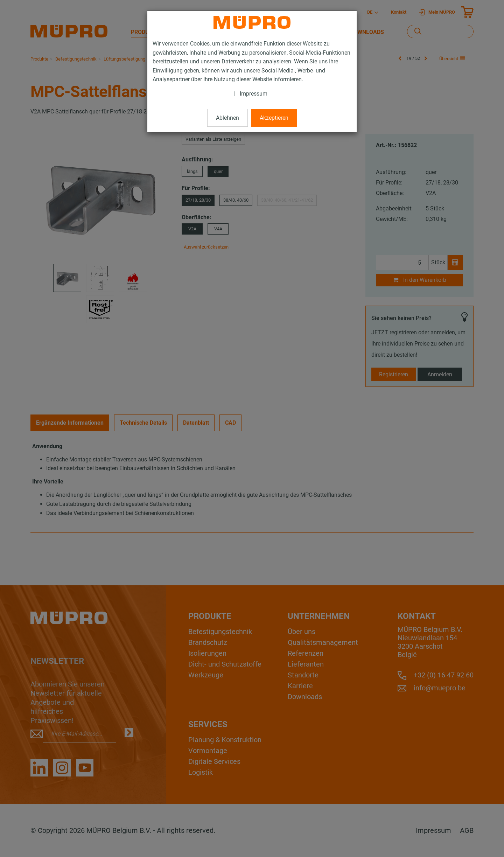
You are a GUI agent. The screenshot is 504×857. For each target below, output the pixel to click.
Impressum (254, 94)
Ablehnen (227, 118)
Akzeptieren (274, 118)
